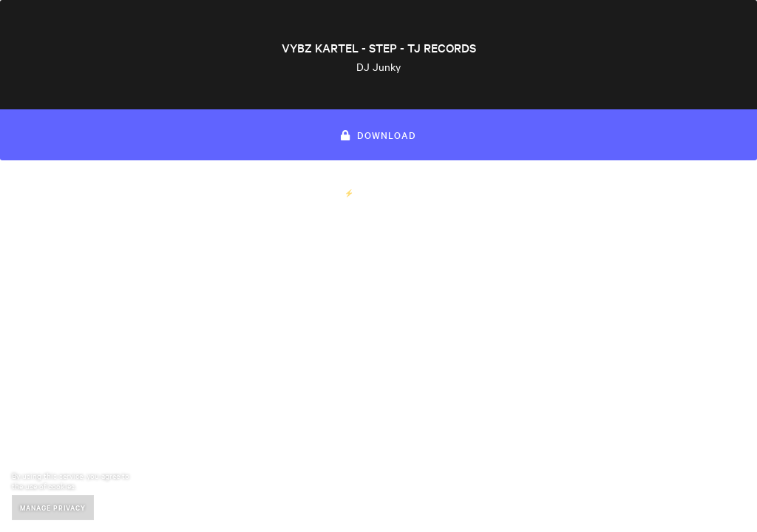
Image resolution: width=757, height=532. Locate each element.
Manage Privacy (53, 507)
